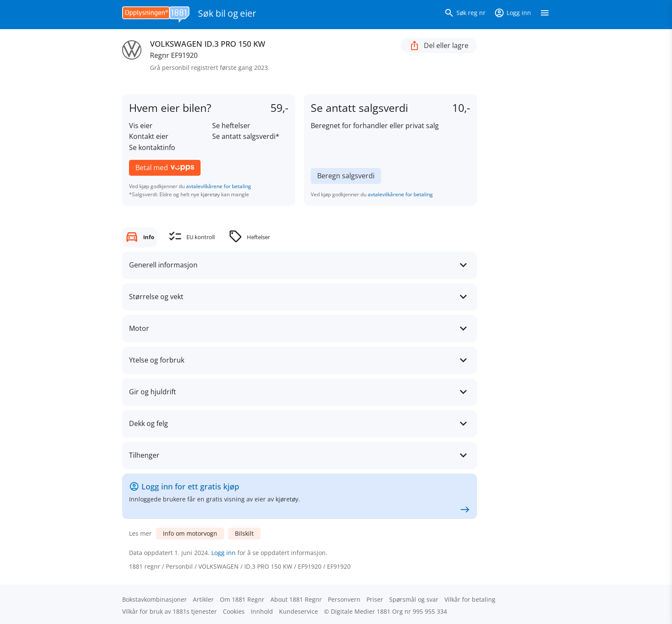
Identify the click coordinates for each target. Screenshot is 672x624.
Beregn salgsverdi (346, 176)
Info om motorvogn (190, 533)
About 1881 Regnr (296, 599)
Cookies (234, 611)
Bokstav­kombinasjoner (154, 599)
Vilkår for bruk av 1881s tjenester (169, 611)
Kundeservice (298, 611)
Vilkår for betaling (470, 599)
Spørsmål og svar (414, 599)
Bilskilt (244, 533)
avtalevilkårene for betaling (219, 186)
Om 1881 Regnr (242, 599)
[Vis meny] (545, 15)
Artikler (203, 599)
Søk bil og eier (227, 13)
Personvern (344, 599)
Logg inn (223, 553)
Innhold (262, 611)
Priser (375, 599)
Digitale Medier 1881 (361, 611)
